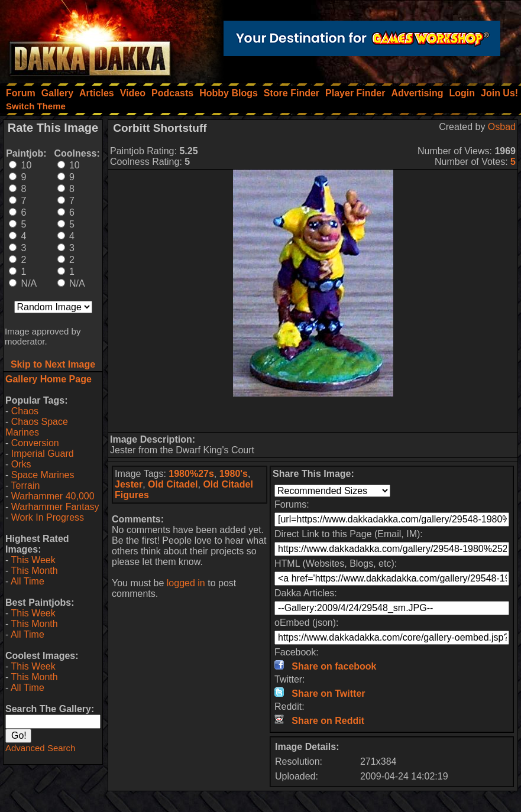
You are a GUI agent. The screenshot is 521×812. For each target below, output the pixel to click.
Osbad (502, 127)
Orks (21, 464)
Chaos (25, 411)
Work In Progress (48, 517)
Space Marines (43, 475)
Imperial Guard (43, 454)
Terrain (25, 485)
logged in (186, 583)
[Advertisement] (313, 414)
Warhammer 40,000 (53, 496)
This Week (33, 560)
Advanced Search (40, 748)
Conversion (35, 443)
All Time (27, 581)
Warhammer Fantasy (55, 507)
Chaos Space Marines (37, 427)
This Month (34, 571)
